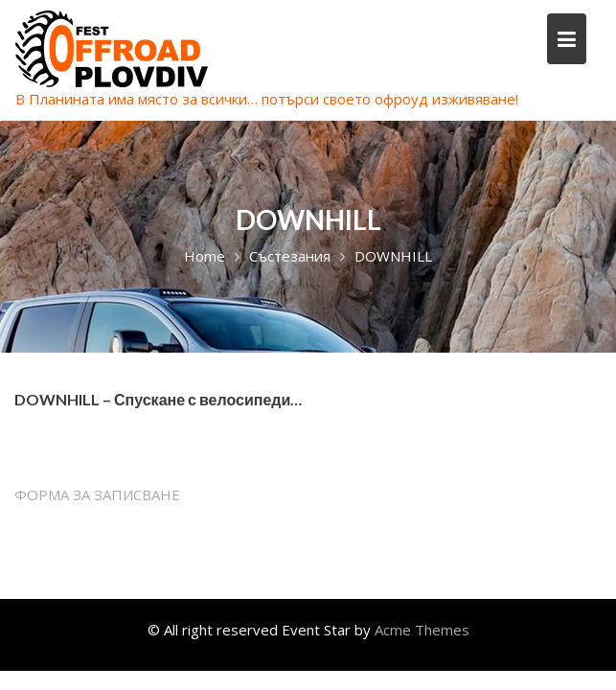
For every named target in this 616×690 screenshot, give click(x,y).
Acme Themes (422, 630)
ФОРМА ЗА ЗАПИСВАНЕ (97, 494)
